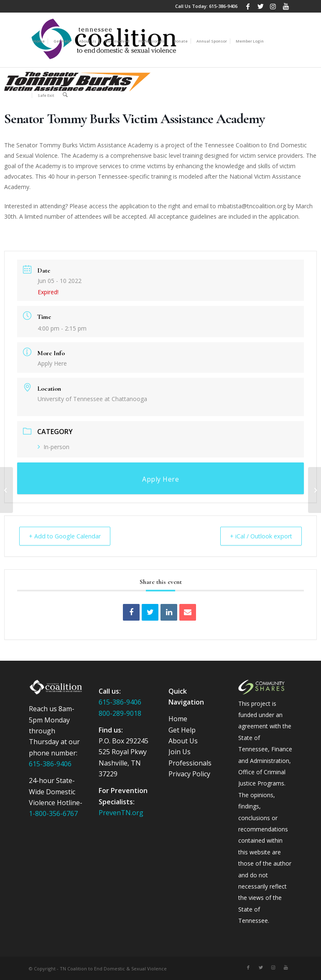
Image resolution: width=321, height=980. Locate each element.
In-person (53, 447)
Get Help (182, 730)
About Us (183, 740)
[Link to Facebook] (248, 6)
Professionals (190, 763)
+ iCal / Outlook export (257, 536)
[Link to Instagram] (273, 6)
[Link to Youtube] (286, 6)
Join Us (180, 751)
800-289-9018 (120, 713)
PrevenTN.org (121, 812)
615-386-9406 (223, 6)
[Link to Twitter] (261, 6)
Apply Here (52, 363)
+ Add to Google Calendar (68, 536)
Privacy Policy (189, 773)
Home (178, 718)
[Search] (65, 94)
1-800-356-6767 (53, 813)
